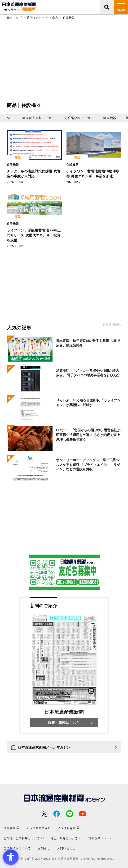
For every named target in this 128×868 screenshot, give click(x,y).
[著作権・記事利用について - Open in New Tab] (24, 838)
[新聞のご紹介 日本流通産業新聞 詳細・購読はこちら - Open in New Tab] (64, 666)
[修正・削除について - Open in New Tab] (66, 838)
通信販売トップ (37, 18)
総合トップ (14, 18)
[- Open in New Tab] (64, 572)
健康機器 (110, 118)
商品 (55, 18)
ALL (10, 118)
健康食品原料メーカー (39, 118)
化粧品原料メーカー (79, 118)
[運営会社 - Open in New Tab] (11, 828)
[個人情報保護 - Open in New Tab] (69, 828)
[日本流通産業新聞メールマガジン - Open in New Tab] (64, 747)
